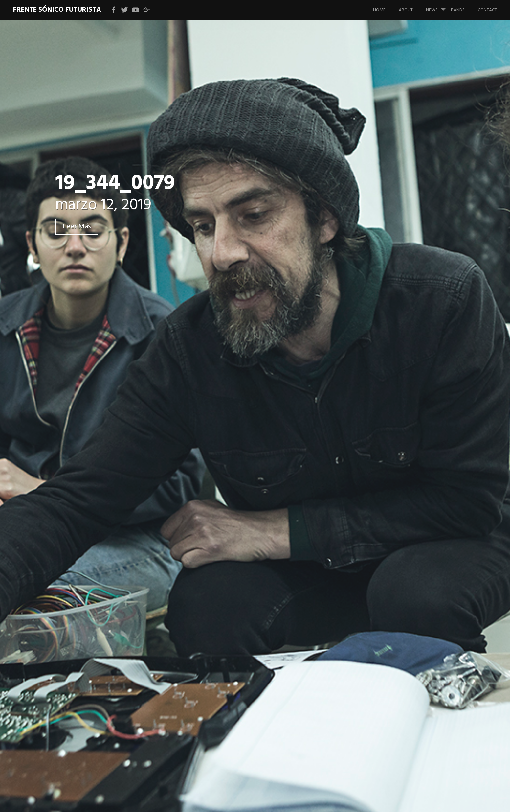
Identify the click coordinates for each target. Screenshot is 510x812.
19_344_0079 (115, 184)
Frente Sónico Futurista (57, 10)
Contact (487, 10)
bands (458, 10)
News (438, 7)
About (406, 10)
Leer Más (77, 227)
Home (379, 10)
